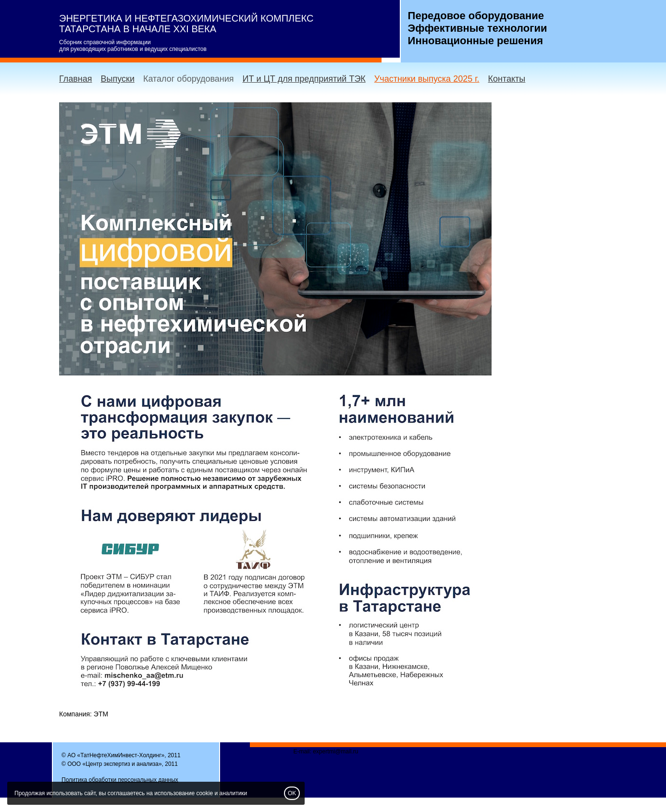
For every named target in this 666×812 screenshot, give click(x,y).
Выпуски (118, 79)
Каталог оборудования (189, 79)
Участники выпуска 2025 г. (427, 79)
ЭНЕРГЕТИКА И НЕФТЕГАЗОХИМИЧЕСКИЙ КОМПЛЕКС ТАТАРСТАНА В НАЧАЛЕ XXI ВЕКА (186, 24)
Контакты (507, 79)
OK (292, 793)
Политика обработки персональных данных (120, 780)
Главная (76, 79)
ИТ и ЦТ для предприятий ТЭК (304, 79)
